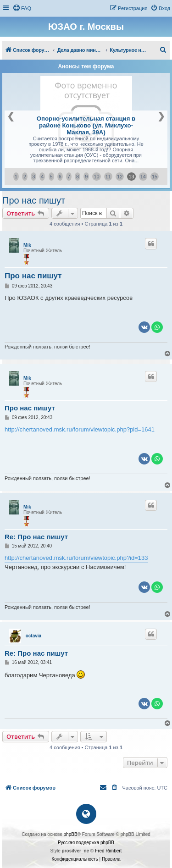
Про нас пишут (34, 200)
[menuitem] (22, 8)
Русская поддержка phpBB (86, 843)
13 (131, 177)
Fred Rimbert (108, 851)
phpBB (71, 834)
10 (96, 177)
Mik (27, 245)
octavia (33, 636)
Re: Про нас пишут (36, 537)
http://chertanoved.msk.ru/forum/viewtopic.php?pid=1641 (80, 429)
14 (143, 177)
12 (120, 177)
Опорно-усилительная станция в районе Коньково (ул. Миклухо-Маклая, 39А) (86, 125)
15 (155, 177)
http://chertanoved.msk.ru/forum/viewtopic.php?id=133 (76, 558)
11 (108, 177)
